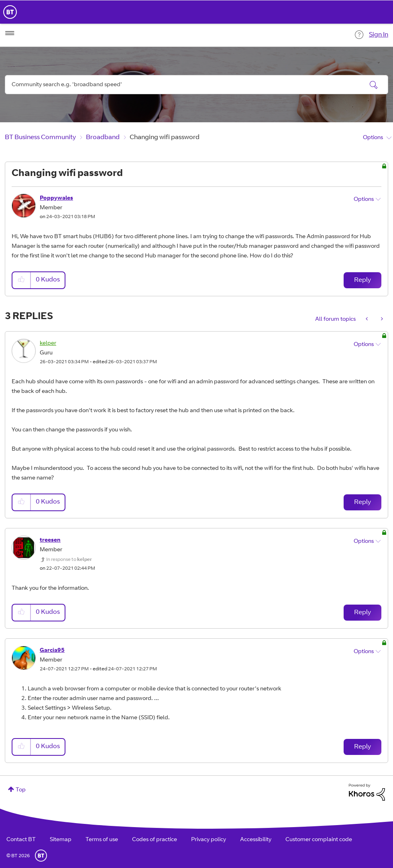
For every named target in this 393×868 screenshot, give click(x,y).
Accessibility (256, 840)
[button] (22, 280)
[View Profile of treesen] (50, 540)
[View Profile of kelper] (48, 344)
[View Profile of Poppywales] (56, 198)
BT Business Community (40, 138)
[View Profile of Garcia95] (52, 651)
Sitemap (61, 840)
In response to (69, 560)
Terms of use (102, 840)
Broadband (103, 138)
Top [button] (21, 790)
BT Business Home (10, 12)
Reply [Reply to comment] (362, 502)
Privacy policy (209, 840)
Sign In (379, 35)
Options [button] (373, 138)
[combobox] (196, 85)
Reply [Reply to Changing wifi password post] (362, 280)
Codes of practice (155, 840)
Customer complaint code (319, 840)
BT (41, 856)
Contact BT (21, 840)
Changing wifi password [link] (165, 138)
